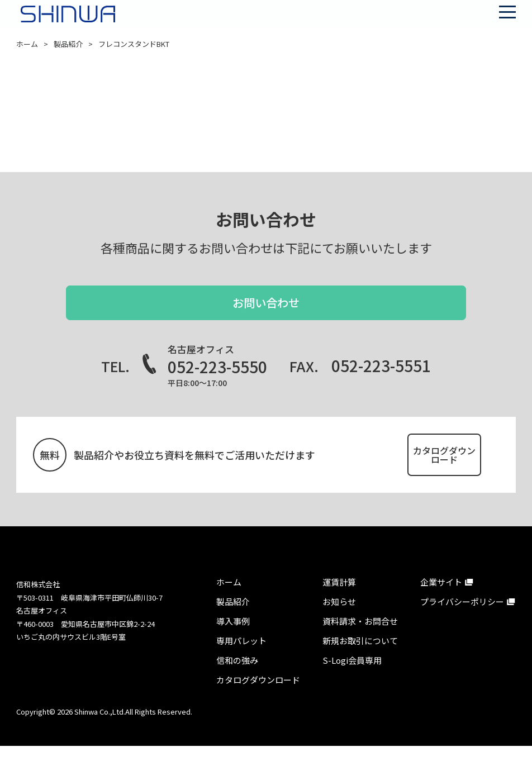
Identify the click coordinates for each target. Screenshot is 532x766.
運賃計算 (339, 602)
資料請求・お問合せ (360, 641)
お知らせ (339, 622)
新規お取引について (360, 661)
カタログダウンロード (415, 468)
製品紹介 (68, 44)
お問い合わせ (266, 311)
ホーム (27, 44)
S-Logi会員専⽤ (352, 680)
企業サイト (441, 602)
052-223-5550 (217, 383)
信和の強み (237, 680)
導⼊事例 (233, 641)
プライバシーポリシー (462, 622)
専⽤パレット (241, 661)
